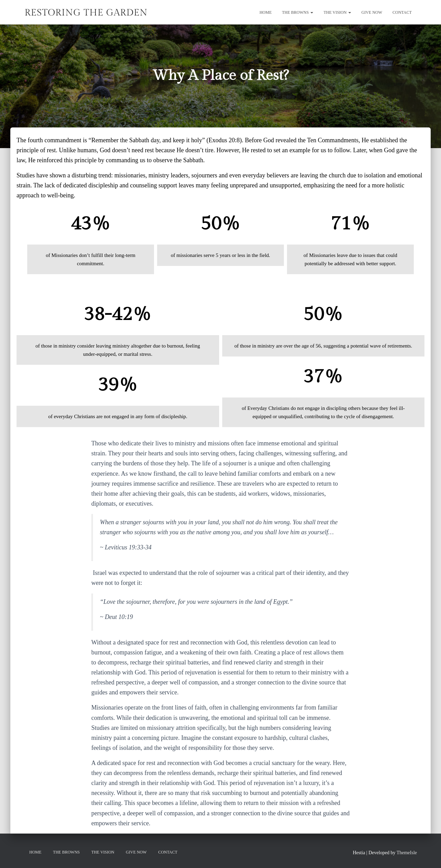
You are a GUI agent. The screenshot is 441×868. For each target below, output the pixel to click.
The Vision (337, 12)
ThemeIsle (407, 853)
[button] (311, 12)
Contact (402, 12)
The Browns (298, 12)
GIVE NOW (372, 12)
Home (265, 12)
